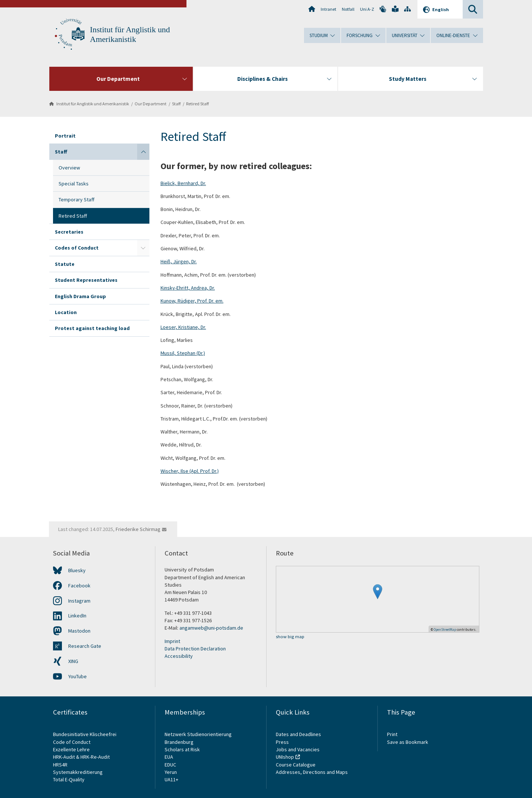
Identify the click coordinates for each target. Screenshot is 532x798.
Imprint (172, 641)
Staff (176, 104)
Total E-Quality (69, 779)
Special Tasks (74, 184)
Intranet (328, 9)
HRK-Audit (64, 757)
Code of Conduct (72, 742)
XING (73, 661)
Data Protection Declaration (195, 649)
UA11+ (171, 779)
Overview (69, 168)
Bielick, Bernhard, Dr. (183, 183)
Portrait (65, 136)
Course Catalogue (296, 765)
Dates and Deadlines (298, 734)
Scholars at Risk (182, 749)
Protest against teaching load (92, 328)
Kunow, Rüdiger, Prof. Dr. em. (192, 301)
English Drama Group (80, 296)
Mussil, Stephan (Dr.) (183, 353)
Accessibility (179, 656)
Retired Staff (197, 104)
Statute (65, 264)
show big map (290, 637)
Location (66, 312)
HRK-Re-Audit (95, 757)
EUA (169, 757)
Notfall (348, 9)
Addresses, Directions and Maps (312, 772)
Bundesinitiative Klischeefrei (85, 734)
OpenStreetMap (445, 629)
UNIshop (285, 757)
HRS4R (60, 765)
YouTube (77, 676)
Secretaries (69, 232)
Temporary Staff (77, 199)
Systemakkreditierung (78, 772)
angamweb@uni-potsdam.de (211, 628)
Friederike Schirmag (138, 529)
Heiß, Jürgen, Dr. (179, 261)
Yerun (171, 772)
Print (392, 734)
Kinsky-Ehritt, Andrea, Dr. (188, 288)
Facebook (79, 586)
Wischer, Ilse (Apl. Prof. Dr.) (190, 471)
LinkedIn (77, 616)
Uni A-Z (367, 9)
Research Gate (85, 646)
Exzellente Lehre (71, 749)
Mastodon (79, 631)
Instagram (79, 601)
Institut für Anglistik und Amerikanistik (93, 104)
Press (282, 742)
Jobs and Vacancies (298, 749)
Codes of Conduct (77, 248)
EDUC (170, 765)
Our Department (151, 104)
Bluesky (77, 570)
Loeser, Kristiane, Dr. (183, 327)
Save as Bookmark (408, 742)
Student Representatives (86, 280)
